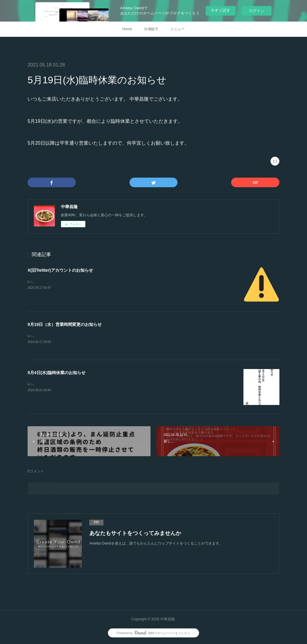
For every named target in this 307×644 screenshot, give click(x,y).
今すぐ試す (221, 10)
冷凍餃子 (151, 29)
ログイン (257, 11)
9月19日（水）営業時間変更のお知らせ (65, 324)
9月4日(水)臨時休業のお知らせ (57, 373)
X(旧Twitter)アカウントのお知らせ (60, 270)
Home (127, 29)
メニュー (177, 29)
